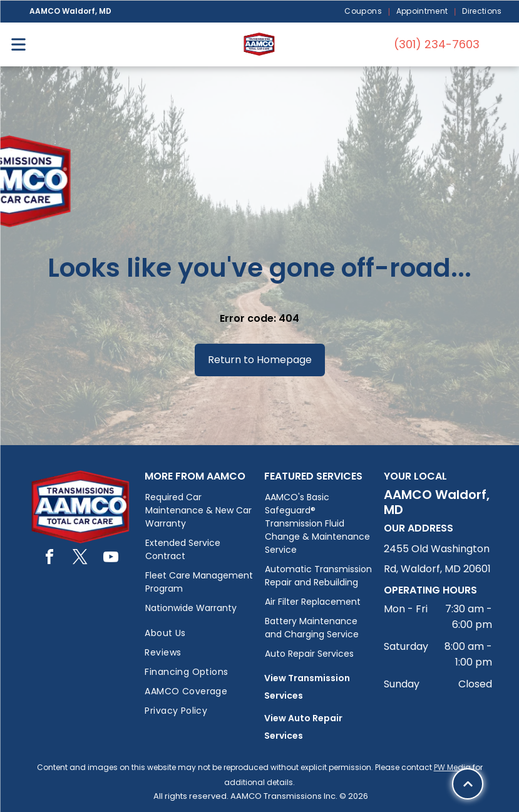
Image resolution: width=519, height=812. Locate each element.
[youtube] (111, 559)
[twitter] (80, 559)
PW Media (452, 767)
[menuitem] (364, 12)
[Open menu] (18, 44)
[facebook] (49, 559)
